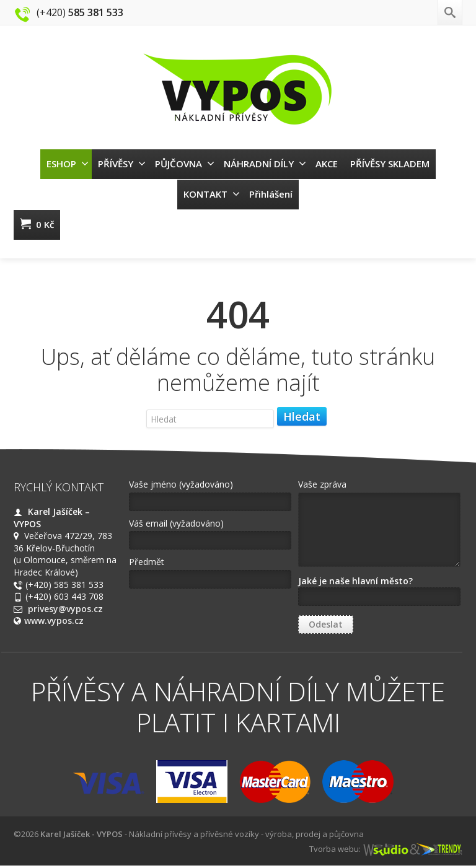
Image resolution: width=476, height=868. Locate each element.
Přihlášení (271, 194)
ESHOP (68, 164)
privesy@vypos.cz (65, 609)
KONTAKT (212, 194)
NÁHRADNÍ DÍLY (265, 164)
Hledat (302, 416)
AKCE (327, 164)
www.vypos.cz (54, 620)
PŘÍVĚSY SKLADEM (390, 164)
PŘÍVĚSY (122, 164)
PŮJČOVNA (185, 164)
